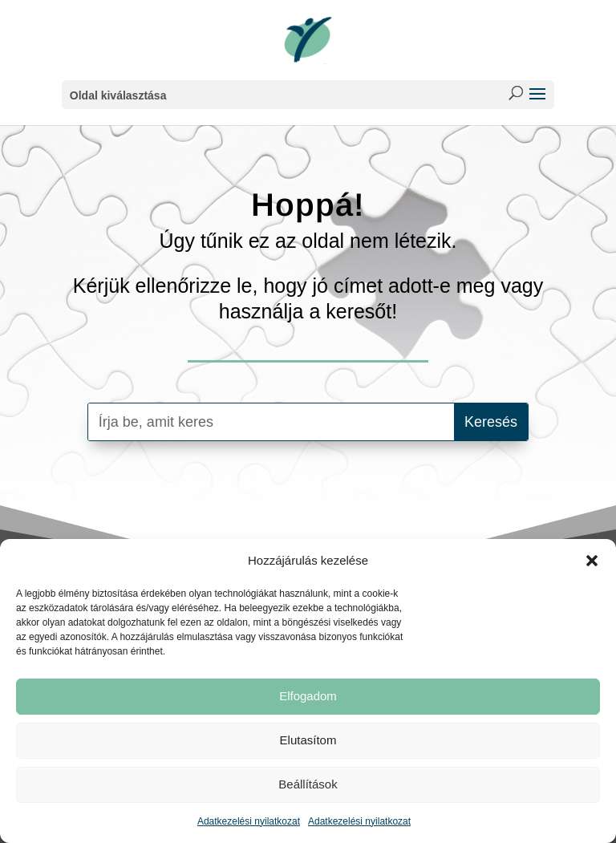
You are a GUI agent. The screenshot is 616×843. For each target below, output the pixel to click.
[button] (592, 561)
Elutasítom (308, 740)
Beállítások (308, 784)
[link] (308, 39)
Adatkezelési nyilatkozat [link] (249, 821)
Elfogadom (308, 696)
